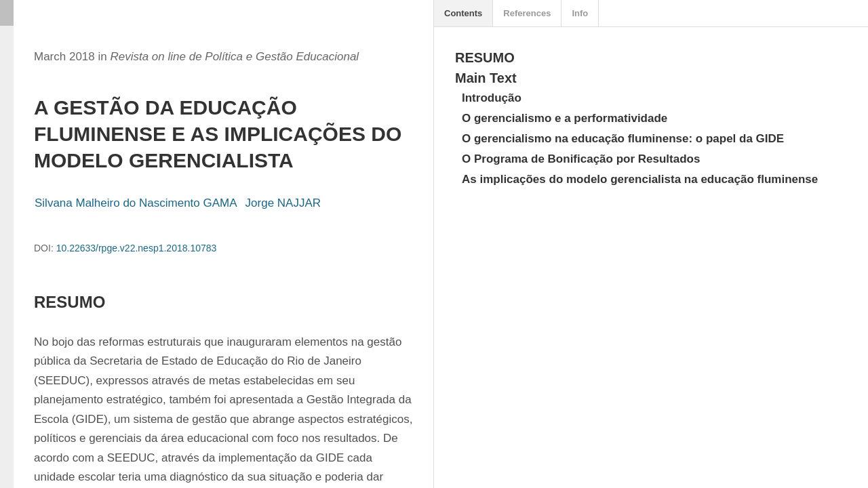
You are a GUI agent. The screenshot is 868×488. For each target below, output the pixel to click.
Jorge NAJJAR (283, 203)
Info (580, 13)
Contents (463, 13)
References (527, 13)
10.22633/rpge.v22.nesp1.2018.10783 (137, 248)
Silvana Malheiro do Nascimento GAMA (136, 203)
